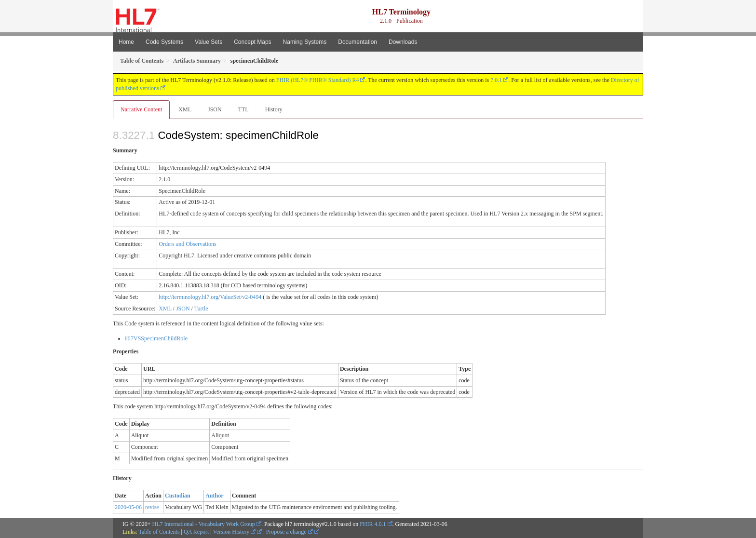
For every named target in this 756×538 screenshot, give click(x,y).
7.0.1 (496, 80)
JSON (215, 109)
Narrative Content (141, 109)
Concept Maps (252, 42)
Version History (235, 532)
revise (152, 507)
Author (214, 496)
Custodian (178, 496)
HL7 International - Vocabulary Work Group (204, 524)
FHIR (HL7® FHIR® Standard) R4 (318, 80)
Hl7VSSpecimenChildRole (156, 338)
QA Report (196, 532)
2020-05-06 (128, 507)
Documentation (358, 42)
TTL (243, 109)
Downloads (403, 42)
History (274, 109)
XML (185, 109)
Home (126, 42)
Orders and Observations (187, 244)
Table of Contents (159, 532)
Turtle (201, 309)
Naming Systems (305, 42)
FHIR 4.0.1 (373, 524)
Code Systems (164, 42)
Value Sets (209, 42)
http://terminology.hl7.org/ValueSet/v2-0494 (210, 297)
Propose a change (290, 532)
